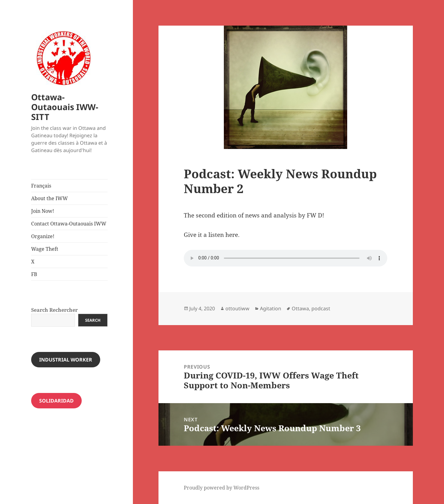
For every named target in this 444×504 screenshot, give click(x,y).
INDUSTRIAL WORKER (66, 360)
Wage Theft (45, 249)
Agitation (271, 308)
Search (93, 320)
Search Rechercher (54, 310)
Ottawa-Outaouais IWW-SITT (65, 107)
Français (41, 186)
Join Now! (43, 211)
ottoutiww (237, 308)
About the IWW (49, 198)
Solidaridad (56, 401)
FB (34, 274)
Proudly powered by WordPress (222, 488)
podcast (321, 308)
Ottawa (300, 308)
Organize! (43, 236)
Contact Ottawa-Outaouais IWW (69, 224)
